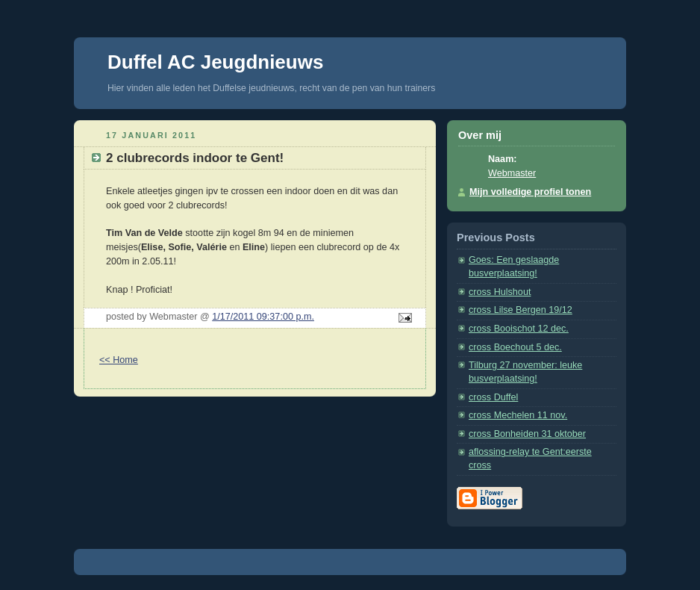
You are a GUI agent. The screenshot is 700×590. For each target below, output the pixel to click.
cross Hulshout (500, 292)
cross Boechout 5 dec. (515, 347)
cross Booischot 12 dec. (519, 329)
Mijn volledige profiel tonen (530, 192)
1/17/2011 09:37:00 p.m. (263, 317)
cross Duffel (493, 397)
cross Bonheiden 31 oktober (527, 434)
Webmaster (512, 173)
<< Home (119, 360)
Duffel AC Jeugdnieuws (215, 62)
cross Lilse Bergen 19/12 (521, 310)
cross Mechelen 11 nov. (518, 415)
